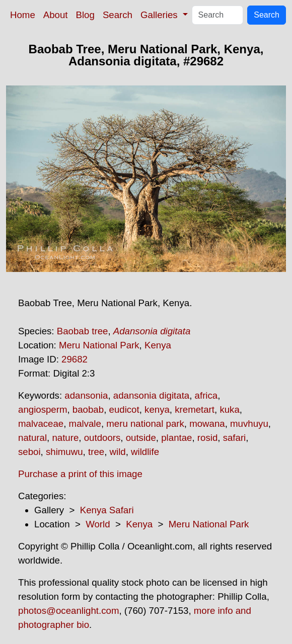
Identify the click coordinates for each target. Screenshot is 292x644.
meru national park (145, 424)
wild (118, 452)
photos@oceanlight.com (68, 611)
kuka (229, 409)
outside (141, 438)
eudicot (124, 409)
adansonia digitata (151, 395)
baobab (88, 409)
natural (32, 438)
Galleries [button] (160, 15)
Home (23, 15)
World (98, 524)
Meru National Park (99, 345)
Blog (85, 15)
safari (235, 438)
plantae (176, 438)
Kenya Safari (107, 510)
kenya (157, 409)
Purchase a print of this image (80, 474)
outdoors (102, 438)
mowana (207, 424)
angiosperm (43, 409)
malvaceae (41, 424)
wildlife (145, 452)
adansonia (86, 395)
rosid (207, 438)
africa (206, 395)
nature (65, 438)
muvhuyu (249, 424)
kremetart (195, 409)
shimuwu (64, 452)
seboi (29, 452)
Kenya (158, 345)
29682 (75, 359)
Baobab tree (83, 331)
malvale (85, 424)
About (56, 15)
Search (118, 15)
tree (96, 452)
